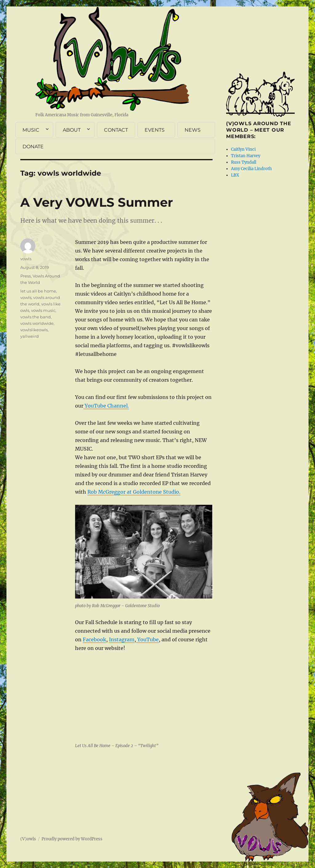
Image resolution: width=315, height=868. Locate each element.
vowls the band (36, 317)
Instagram (122, 639)
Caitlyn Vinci (243, 149)
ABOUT (72, 130)
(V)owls (28, 839)
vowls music (43, 310)
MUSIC (31, 130)
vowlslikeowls (34, 330)
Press (26, 276)
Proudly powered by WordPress (72, 839)
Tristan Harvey (246, 156)
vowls (26, 259)
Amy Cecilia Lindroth (251, 169)
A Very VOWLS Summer (97, 202)
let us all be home (38, 291)
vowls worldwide (37, 323)
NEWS (193, 130)
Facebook (94, 639)
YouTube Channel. (106, 406)
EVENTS (155, 130)
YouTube (147, 639)
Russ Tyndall (244, 162)
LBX (235, 175)
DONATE (33, 147)
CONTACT (116, 130)
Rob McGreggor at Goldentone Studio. (134, 492)
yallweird (30, 336)
